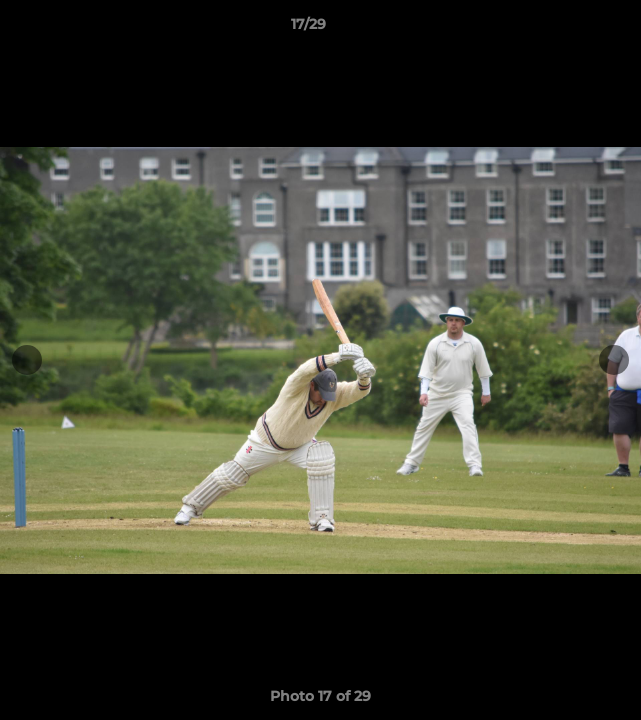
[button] (569, 29)
